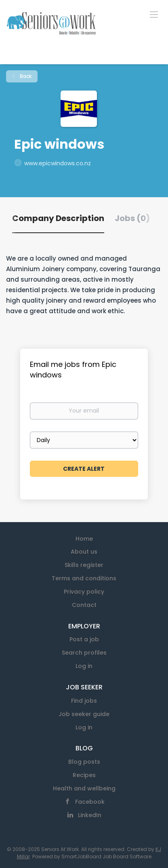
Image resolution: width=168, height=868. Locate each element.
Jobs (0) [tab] (132, 218)
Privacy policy (84, 592)
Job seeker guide (84, 714)
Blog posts (84, 762)
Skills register (84, 565)
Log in (84, 666)
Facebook (90, 802)
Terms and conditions (84, 578)
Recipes (84, 775)
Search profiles (84, 653)
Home (84, 539)
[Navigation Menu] (154, 14)
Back (25, 76)
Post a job (84, 639)
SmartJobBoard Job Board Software (106, 856)
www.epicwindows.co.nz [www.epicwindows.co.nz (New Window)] (58, 163)
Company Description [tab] (58, 218)
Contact (84, 605)
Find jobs (84, 701)
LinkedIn (90, 815)
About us (84, 552)
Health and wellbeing (84, 788)
